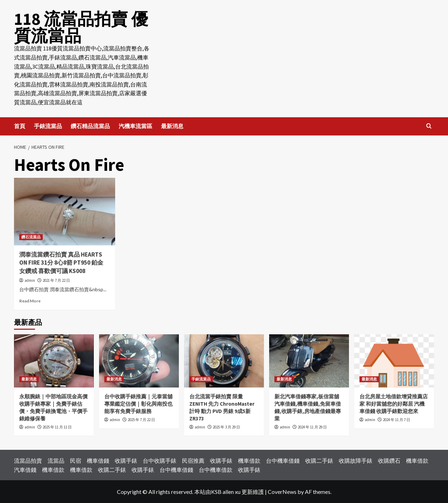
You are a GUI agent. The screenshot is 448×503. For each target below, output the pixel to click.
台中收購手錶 (160, 460)
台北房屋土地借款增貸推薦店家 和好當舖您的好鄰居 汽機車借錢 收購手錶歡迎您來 (394, 404)
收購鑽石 (389, 460)
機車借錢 (98, 460)
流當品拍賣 (28, 460)
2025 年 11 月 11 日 (57, 427)
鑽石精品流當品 (90, 126)
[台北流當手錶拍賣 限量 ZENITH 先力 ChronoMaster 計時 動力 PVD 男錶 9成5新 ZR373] (224, 361)
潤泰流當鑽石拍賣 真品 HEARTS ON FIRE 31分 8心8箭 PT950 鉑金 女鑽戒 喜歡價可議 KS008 (61, 263)
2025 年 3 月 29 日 (226, 427)
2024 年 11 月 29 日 (312, 427)
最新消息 (172, 126)
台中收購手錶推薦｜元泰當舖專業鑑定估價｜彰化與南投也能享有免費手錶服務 (138, 404)
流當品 (56, 460)
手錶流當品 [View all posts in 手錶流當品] (201, 379)
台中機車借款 (216, 469)
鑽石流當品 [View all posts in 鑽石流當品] (31, 237)
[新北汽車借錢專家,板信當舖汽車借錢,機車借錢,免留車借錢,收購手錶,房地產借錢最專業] (309, 361)
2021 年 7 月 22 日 (56, 280)
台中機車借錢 (283, 460)
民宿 (76, 460)
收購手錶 (126, 460)
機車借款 (249, 460)
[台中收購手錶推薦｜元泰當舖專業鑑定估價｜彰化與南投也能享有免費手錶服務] (139, 361)
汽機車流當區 (135, 126)
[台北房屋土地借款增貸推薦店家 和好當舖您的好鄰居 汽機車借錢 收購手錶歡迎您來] (394, 361)
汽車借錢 (25, 469)
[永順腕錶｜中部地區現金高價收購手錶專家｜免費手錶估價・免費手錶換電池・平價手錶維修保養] (54, 361)
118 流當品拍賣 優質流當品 (81, 27)
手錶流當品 (48, 126)
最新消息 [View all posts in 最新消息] (29, 379)
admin (30, 280)
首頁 (20, 126)
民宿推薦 (193, 460)
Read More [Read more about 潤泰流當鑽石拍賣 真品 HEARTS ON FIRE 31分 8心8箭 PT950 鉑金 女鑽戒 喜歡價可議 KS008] (30, 301)
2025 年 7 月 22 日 (141, 420)
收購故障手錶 (356, 460)
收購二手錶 (319, 460)
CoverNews (282, 492)
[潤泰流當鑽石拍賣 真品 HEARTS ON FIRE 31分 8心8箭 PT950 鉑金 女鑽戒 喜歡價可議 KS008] (65, 212)
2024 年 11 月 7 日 (397, 420)
